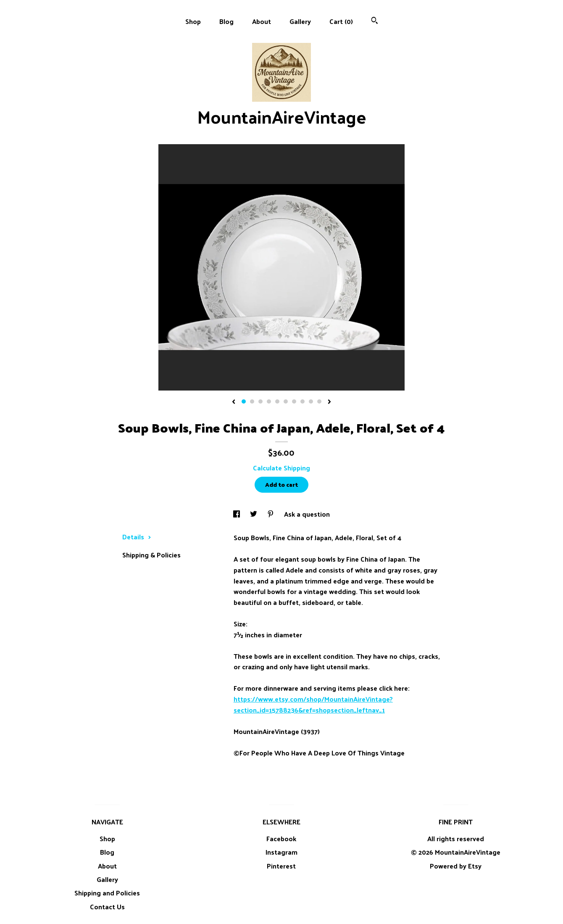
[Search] (375, 21)
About (262, 21)
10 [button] (319, 401)
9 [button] (311, 401)
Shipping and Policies (107, 893)
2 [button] (252, 401)
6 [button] (286, 401)
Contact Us (107, 907)
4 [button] (269, 401)
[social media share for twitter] (254, 514)
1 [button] (244, 401)
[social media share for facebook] (237, 514)
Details (137, 537)
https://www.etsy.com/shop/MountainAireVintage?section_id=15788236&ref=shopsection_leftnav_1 (313, 704)
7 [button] (294, 401)
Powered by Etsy (456, 866)
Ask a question (307, 514)
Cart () (341, 21)
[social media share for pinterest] (271, 514)
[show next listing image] (329, 402)
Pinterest (281, 866)
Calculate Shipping (281, 468)
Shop (193, 21)
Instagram (281, 852)
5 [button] (277, 401)
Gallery (300, 21)
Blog (226, 21)
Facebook (281, 838)
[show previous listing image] (234, 402)
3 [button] (260, 401)
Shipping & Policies (151, 555)
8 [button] (303, 401)
